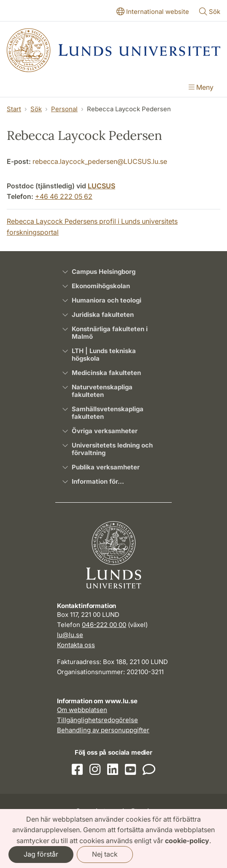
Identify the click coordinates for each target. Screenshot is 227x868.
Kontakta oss (76, 645)
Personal (64, 109)
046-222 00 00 (104, 625)
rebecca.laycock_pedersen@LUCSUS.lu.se (100, 161)
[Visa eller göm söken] (210, 12)
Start (14, 109)
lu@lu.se (70, 635)
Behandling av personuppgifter (103, 730)
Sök (36, 109)
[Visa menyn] (201, 88)
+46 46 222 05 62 (64, 196)
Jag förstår (41, 854)
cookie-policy (187, 841)
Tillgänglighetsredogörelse (97, 720)
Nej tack (105, 854)
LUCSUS (101, 186)
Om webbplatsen (82, 710)
